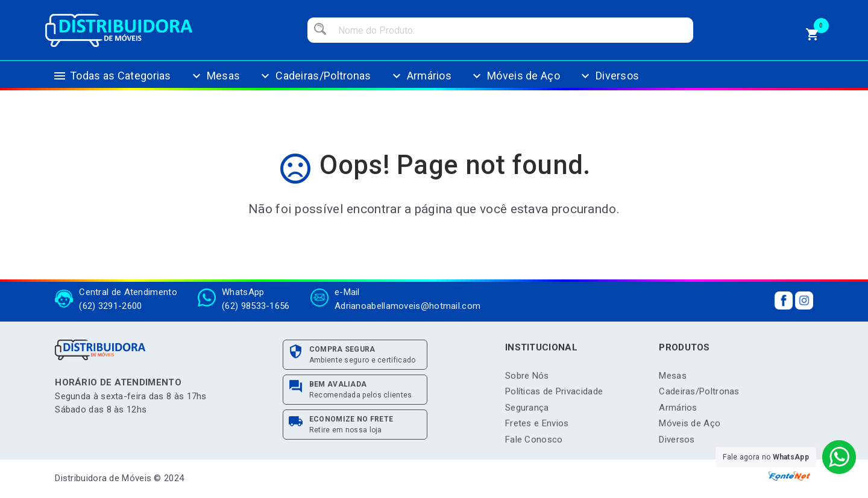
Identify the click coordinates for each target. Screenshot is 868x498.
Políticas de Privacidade (554, 394)
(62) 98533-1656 (256, 303)
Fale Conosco (534, 442)
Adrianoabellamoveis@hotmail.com (407, 303)
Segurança (527, 410)
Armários (420, 82)
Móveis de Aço (515, 82)
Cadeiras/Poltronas (314, 82)
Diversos (609, 82)
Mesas (215, 82)
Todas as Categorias (112, 82)
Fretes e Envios (537, 426)
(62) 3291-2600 (110, 303)
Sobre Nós (527, 378)
